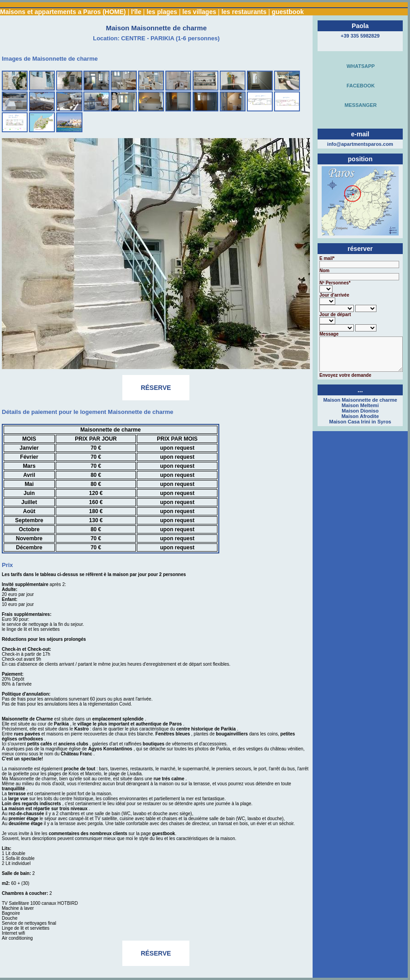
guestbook (288, 12)
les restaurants (244, 12)
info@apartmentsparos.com (360, 144)
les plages (162, 12)
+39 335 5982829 (360, 36)
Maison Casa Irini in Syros (360, 422)
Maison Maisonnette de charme (360, 400)
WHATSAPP (359, 66)
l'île (136, 12)
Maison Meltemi (360, 405)
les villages (200, 12)
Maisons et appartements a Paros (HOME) (63, 12)
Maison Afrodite (360, 416)
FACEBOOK (359, 86)
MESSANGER (359, 105)
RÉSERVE (156, 391)
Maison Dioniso (360, 411)
